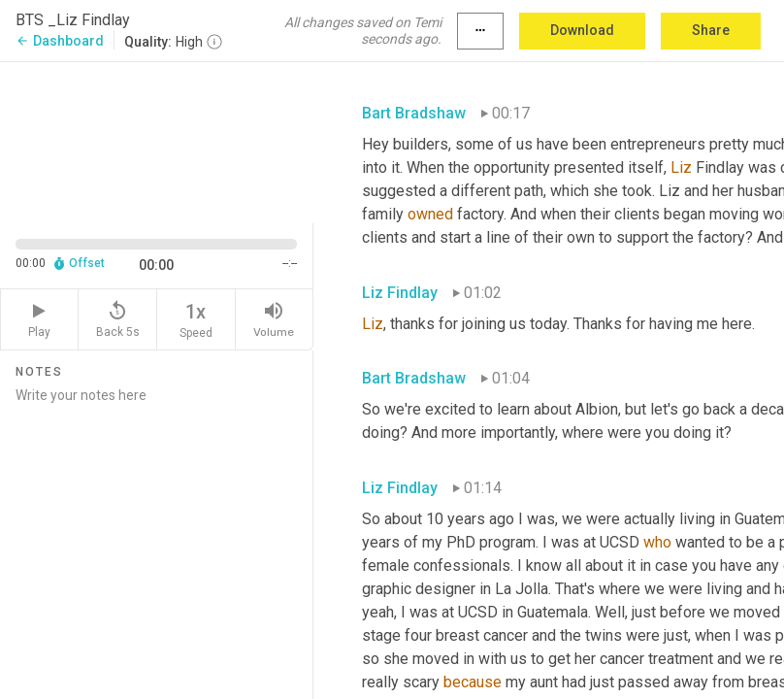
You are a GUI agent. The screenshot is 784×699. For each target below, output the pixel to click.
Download (582, 30)
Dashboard (60, 41)
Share (711, 30)
